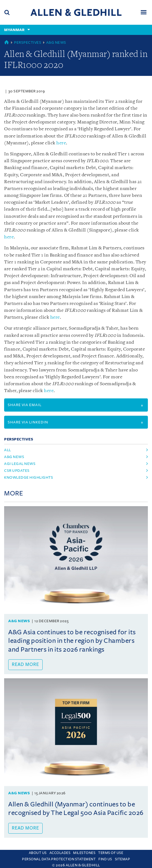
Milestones (84, 853)
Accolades (60, 853)
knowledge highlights (29, 477)
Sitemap (123, 859)
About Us (38, 853)
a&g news (14, 457)
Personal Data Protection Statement (59, 859)
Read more (25, 665)
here (61, 143)
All (8, 450)
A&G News (56, 42)
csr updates (17, 471)
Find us (105, 859)
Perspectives (28, 42)
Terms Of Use (111, 853)
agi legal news (20, 464)
